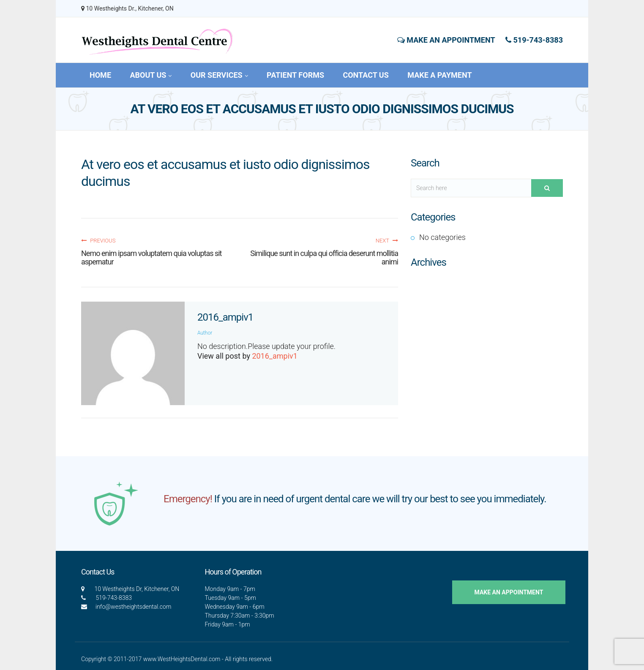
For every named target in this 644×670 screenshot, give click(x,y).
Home (100, 75)
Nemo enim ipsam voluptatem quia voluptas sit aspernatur (151, 257)
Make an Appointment (446, 40)
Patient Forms (295, 75)
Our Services (219, 75)
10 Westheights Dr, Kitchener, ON (137, 589)
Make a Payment (439, 75)
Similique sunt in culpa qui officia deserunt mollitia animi (324, 257)
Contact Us (366, 75)
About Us (151, 75)
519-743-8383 (534, 40)
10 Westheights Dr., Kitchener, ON (127, 8)
